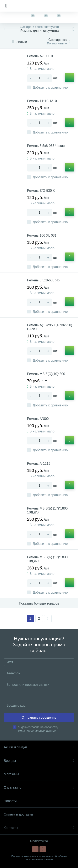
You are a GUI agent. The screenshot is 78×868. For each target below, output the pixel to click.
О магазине (39, 788)
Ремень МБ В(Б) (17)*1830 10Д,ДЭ (47, 559)
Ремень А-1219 (39, 464)
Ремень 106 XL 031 (42, 235)
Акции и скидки (39, 747)
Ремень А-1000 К (40, 56)
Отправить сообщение (39, 717)
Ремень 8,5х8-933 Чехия (46, 146)
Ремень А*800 (38, 419)
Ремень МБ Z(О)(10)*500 (46, 374)
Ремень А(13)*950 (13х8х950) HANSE (50, 327)
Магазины (39, 774)
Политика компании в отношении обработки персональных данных (39, 858)
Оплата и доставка (39, 814)
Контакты (39, 828)
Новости (39, 801)
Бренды (39, 761)
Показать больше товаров (39, 603)
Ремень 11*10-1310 (42, 101)
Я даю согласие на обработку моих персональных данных (38, 729)
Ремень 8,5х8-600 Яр (43, 280)
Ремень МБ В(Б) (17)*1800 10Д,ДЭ (47, 510)
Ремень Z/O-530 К (41, 191)
